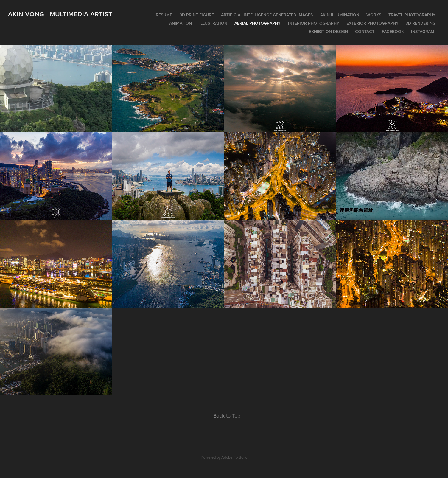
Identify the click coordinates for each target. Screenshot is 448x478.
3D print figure (197, 15)
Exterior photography (372, 23)
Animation (181, 23)
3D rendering (421, 23)
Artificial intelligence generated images (267, 15)
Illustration (213, 23)
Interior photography (314, 23)
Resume (164, 15)
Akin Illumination (340, 15)
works (374, 15)
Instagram (423, 32)
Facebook (393, 32)
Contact (365, 32)
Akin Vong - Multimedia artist (60, 14)
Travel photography (412, 15)
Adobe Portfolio (234, 457)
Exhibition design (328, 32)
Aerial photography (258, 23)
